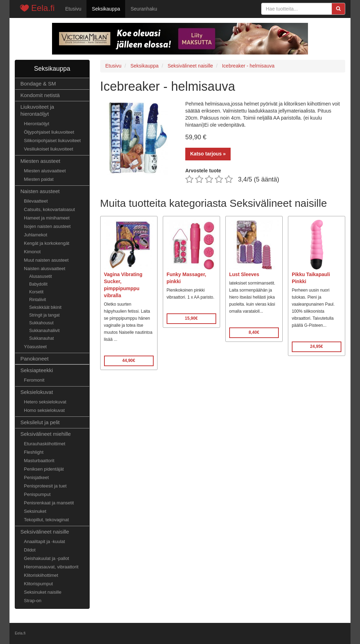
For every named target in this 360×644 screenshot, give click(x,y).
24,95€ (317, 346)
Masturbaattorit (39, 461)
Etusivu (73, 9)
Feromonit (34, 380)
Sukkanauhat (41, 338)
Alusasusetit (41, 276)
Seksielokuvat (37, 392)
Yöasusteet (35, 347)
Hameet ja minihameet (47, 218)
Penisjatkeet (36, 477)
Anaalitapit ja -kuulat (44, 541)
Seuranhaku (144, 9)
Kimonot (32, 252)
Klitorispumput (38, 584)
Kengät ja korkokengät (47, 243)
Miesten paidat (39, 179)
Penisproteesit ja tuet (45, 486)
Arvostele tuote (203, 171)
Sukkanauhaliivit (44, 331)
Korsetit (36, 292)
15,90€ (191, 318)
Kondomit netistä (40, 95)
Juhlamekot (36, 235)
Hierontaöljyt (37, 124)
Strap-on (33, 601)
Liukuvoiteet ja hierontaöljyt (37, 110)
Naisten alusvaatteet (45, 269)
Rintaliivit (38, 300)
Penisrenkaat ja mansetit (49, 503)
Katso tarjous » (208, 154)
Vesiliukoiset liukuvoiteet (49, 149)
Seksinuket (35, 511)
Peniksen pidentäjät (44, 469)
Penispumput (37, 494)
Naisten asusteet (40, 191)
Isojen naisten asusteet (47, 226)
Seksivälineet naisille (45, 532)
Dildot (30, 550)
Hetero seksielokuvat (45, 402)
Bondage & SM (38, 84)
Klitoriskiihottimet (41, 575)
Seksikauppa (106, 9)
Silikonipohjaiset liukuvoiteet (52, 141)
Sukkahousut (41, 323)
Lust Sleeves (244, 274)
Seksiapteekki (37, 370)
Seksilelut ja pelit (40, 422)
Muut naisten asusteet (46, 260)
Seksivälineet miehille (46, 434)
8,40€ (254, 332)
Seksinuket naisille (43, 592)
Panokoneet (34, 359)
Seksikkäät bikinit (45, 307)
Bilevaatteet (36, 201)
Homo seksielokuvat (44, 410)
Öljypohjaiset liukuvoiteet (49, 132)
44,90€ (129, 361)
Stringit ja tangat (44, 315)
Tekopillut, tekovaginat (46, 520)
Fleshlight (34, 452)
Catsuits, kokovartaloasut (49, 209)
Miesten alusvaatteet (45, 171)
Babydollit (38, 284)
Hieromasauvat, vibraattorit (51, 567)
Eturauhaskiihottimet (45, 444)
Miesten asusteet (40, 161)
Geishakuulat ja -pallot (46, 558)
